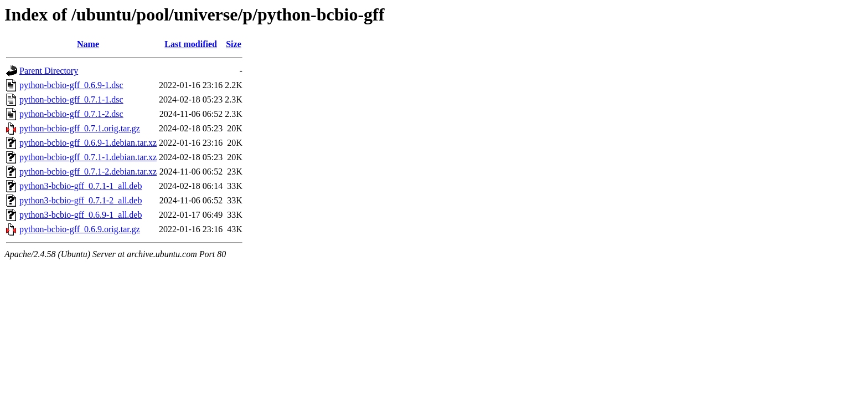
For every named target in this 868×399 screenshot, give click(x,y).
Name (88, 44)
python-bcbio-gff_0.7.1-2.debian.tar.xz (88, 172)
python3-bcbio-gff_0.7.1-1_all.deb (81, 186)
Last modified (191, 44)
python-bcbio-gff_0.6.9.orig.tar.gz (80, 229)
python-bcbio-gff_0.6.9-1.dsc (71, 85)
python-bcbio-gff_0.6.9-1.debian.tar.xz (88, 143)
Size (234, 44)
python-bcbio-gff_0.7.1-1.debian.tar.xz (88, 157)
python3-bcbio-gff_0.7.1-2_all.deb (81, 200)
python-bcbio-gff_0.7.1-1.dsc (71, 99)
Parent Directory (49, 71)
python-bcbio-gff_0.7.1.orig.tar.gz (80, 128)
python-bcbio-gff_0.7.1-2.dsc (71, 114)
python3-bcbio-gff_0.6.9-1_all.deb (81, 215)
